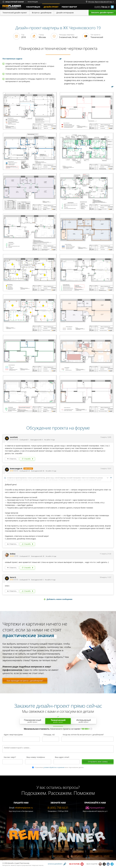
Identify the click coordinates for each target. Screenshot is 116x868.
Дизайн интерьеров (65, 13)
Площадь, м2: (49, 735)
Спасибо (29, 459)
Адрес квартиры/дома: (13, 735)
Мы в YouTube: (74, 864)
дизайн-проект (52, 6)
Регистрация (33, 2)
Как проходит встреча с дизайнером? (25, 681)
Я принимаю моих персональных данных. (59, 767)
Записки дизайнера (55, 864)
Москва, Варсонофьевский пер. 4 (101, 2)
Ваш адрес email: (62, 757)
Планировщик (33, 7)
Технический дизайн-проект (15, 13)
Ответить (13, 459)
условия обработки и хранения (54, 767)
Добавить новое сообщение (59, 599)
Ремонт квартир (69, 7)
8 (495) (102, 7)
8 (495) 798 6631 (58, 808)
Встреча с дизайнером (42, 13)
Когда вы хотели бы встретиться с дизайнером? (83, 735)
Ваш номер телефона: (36, 757)
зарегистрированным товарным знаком (30, 865)
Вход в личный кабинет (15, 2)
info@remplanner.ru (24, 808)
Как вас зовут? (10, 757)
